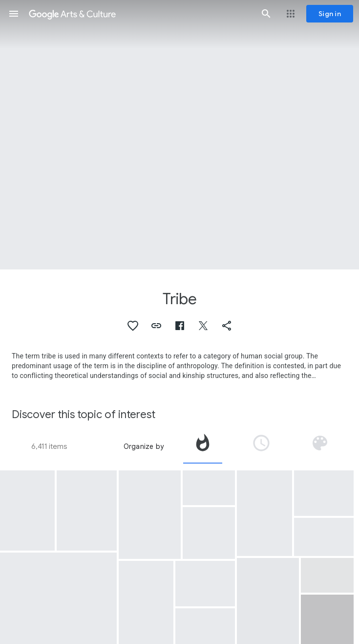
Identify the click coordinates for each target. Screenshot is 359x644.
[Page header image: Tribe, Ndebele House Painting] (179, 135)
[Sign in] (330, 14)
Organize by (144, 446)
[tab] (203, 446)
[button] (14, 14)
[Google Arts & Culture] (140, 14)
